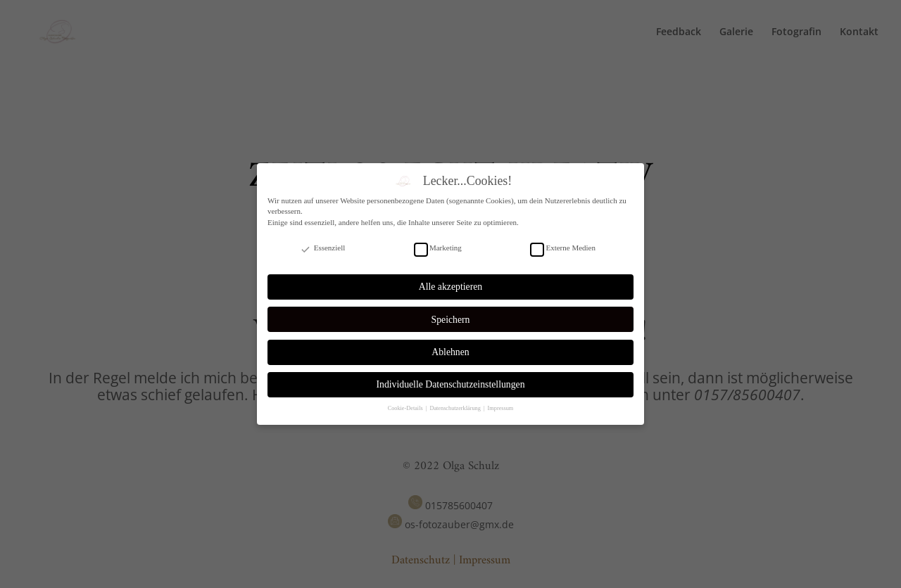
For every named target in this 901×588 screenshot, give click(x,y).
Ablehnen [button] (450, 352)
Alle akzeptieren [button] (450, 287)
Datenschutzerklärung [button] (455, 408)
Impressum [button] (501, 408)
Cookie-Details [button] (406, 408)
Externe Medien (563, 248)
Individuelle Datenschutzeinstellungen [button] (450, 384)
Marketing (438, 248)
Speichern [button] (451, 320)
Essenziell (322, 248)
